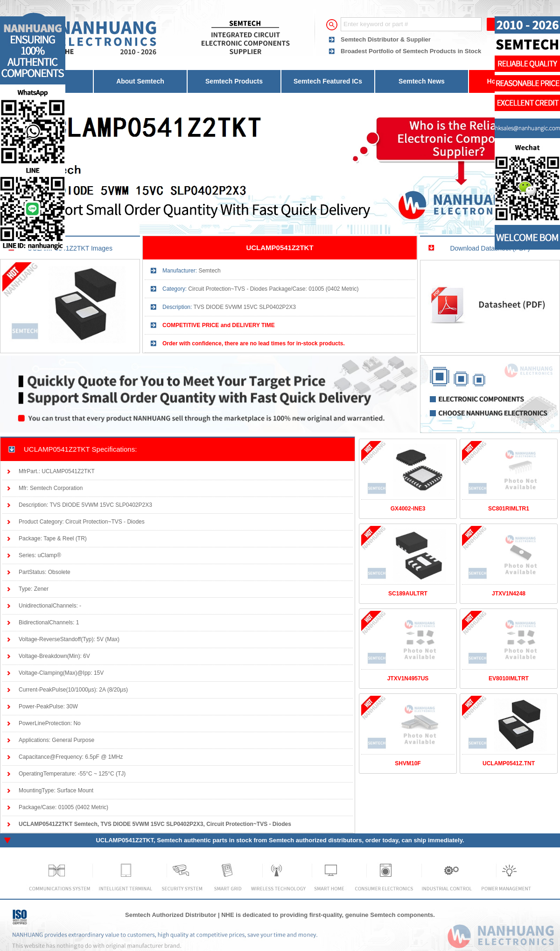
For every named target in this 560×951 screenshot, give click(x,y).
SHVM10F (408, 763)
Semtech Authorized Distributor (171, 915)
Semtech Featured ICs (328, 81)
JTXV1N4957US (408, 678)
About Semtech (140, 81)
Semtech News (422, 81)
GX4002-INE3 (408, 509)
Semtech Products (234, 81)
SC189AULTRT (408, 594)
